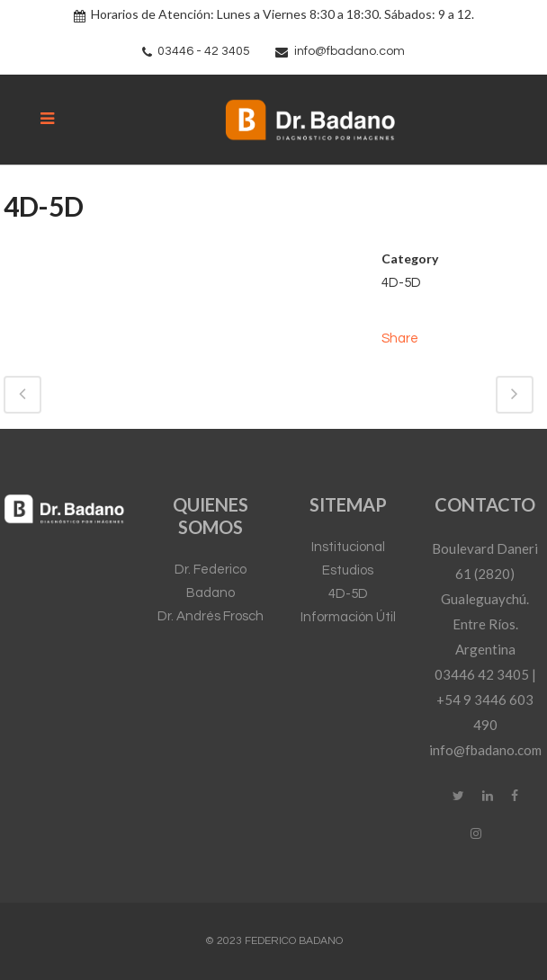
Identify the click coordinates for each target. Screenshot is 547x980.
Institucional (348, 547)
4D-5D (348, 594)
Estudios (348, 570)
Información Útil (348, 617)
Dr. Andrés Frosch (211, 616)
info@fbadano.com (350, 51)
